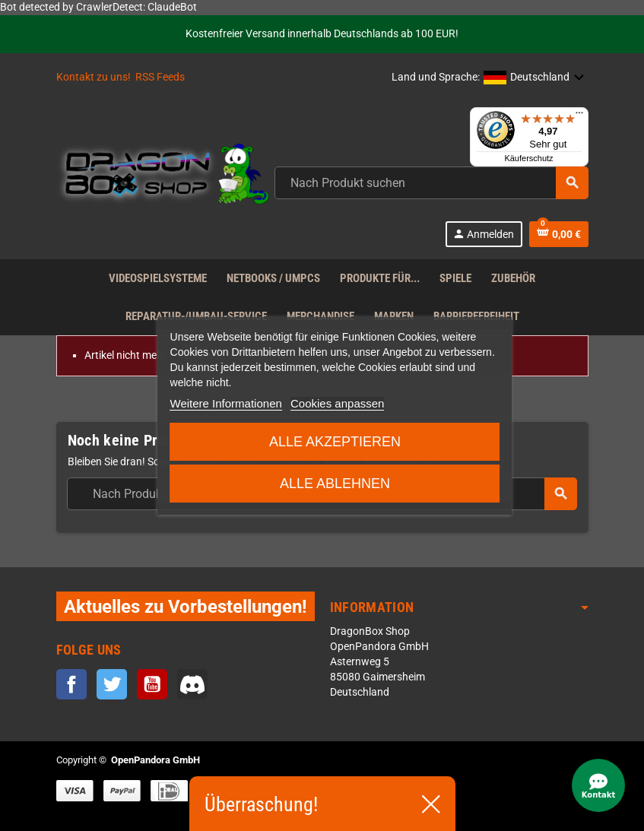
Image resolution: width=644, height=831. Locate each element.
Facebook (71, 684)
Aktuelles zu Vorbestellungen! (186, 606)
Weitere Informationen (226, 403)
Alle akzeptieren (335, 442)
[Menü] (579, 116)
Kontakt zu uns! (94, 77)
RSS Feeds (160, 77)
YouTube (152, 684)
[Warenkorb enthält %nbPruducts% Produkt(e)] (559, 234)
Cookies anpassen (337, 403)
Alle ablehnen (335, 484)
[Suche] (431, 183)
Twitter (112, 684)
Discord (192, 684)
